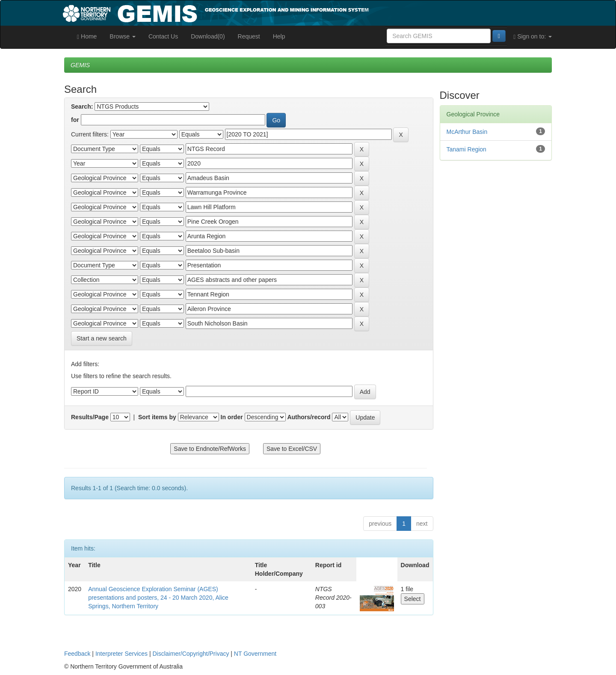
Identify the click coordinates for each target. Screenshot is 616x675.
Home (87, 37)
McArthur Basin (467, 132)
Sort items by (157, 417)
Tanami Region (466, 149)
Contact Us (163, 36)
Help (279, 36)
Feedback (77, 654)
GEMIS (80, 65)
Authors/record (309, 417)
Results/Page (90, 417)
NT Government (255, 654)
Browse (123, 36)
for (75, 120)
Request (249, 36)
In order (232, 417)
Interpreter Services (121, 654)
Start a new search (102, 338)
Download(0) (208, 36)
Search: (82, 107)
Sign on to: (533, 37)
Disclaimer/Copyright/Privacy (191, 654)
